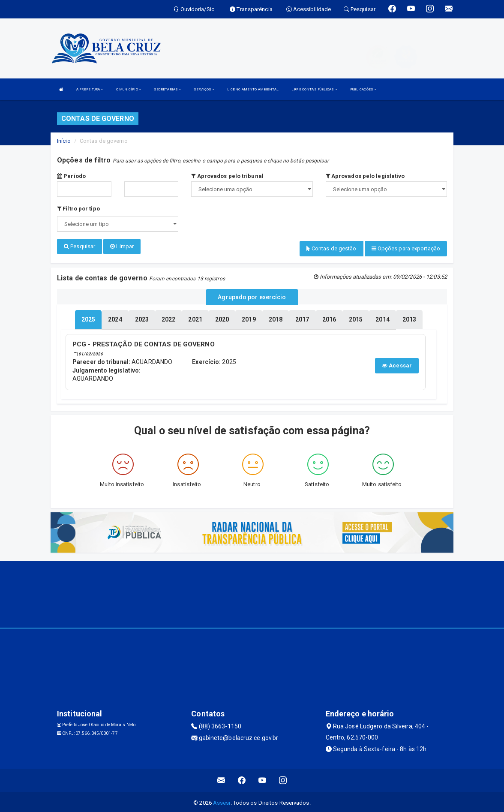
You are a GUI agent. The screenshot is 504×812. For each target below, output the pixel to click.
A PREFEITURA (90, 89)
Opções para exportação (406, 248)
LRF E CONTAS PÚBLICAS (314, 89)
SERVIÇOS (204, 89)
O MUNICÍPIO (129, 89)
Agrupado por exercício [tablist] (252, 296)
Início (64, 141)
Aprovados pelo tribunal (227, 176)
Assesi (222, 801)
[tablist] (88, 318)
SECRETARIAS (167, 89)
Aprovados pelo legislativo (365, 176)
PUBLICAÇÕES (363, 89)
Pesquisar (79, 246)
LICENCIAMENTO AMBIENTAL (253, 89)
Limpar (122, 246)
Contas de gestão (331, 248)
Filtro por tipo (78, 209)
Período (71, 176)
